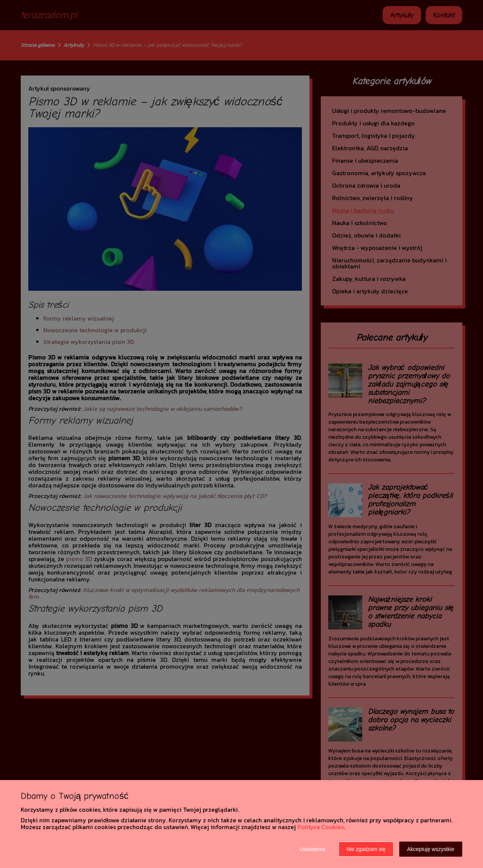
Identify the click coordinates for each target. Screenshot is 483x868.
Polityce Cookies (321, 827)
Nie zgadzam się (366, 849)
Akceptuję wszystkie (431, 849)
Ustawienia (312, 849)
